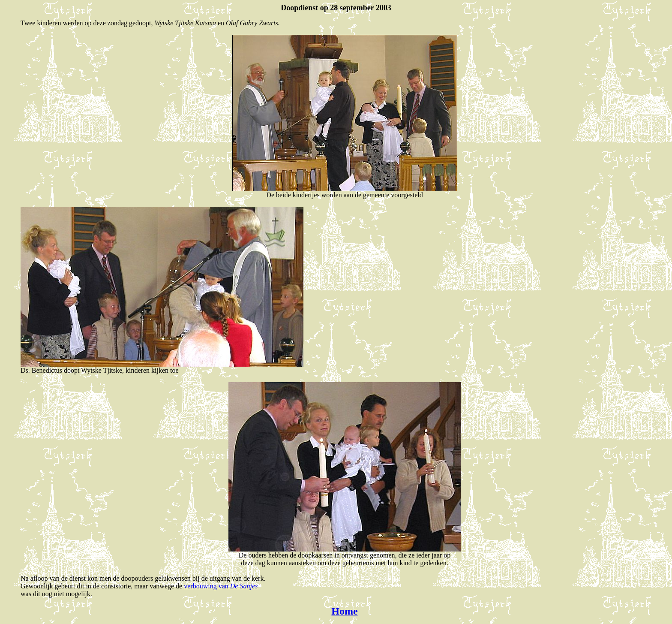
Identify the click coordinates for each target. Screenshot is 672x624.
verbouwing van (221, 586)
